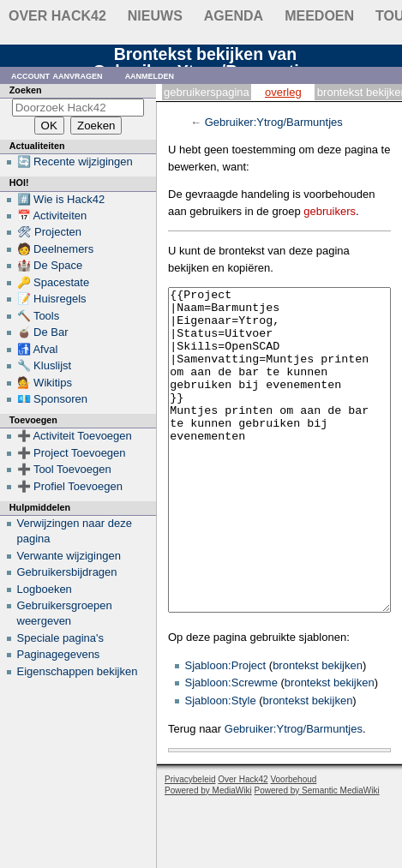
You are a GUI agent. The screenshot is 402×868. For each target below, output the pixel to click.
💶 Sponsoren (53, 399)
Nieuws (155, 16)
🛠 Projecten (50, 232)
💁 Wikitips (45, 383)
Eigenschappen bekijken (78, 671)
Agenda (234, 16)
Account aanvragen (57, 75)
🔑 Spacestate (54, 282)
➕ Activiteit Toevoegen (75, 436)
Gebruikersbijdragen (67, 572)
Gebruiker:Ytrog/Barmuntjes (274, 122)
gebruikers (330, 211)
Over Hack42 (57, 16)
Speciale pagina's (61, 638)
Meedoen (319, 16)
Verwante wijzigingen (69, 556)
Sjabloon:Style (221, 765)
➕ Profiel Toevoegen (70, 486)
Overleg (283, 92)
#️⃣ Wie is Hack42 (61, 199)
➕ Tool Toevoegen (64, 469)
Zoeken (26, 90)
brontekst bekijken (318, 730)
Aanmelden (150, 75)
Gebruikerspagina (207, 92)
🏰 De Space (50, 265)
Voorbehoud (293, 844)
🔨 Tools (39, 316)
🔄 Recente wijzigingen (75, 162)
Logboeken (45, 589)
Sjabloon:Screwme (231, 747)
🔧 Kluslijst (45, 365)
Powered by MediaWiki (208, 855)
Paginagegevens (59, 654)
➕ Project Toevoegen (72, 453)
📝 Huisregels (52, 299)
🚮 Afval (38, 349)
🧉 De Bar (43, 332)
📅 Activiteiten (52, 216)
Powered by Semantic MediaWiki (317, 855)
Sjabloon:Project (226, 730)
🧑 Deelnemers (56, 249)
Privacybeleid (190, 844)
